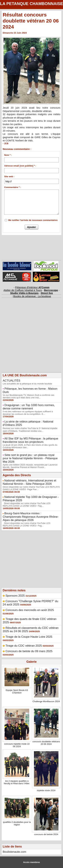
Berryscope (51, 290)
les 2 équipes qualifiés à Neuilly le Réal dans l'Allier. (17, 782)
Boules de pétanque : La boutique (32, 296)
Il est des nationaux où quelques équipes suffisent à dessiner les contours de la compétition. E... (28, 413)
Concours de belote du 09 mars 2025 (29, 651)
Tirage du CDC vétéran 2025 (24, 646)
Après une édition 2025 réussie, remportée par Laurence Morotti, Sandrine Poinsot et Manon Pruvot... (30, 466)
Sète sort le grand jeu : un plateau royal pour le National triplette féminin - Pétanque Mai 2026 (30, 458)
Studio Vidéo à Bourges (24, 293)
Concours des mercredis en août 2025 (30, 610)
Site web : (9, 177)
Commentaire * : (13, 187)
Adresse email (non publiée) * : (20, 166)
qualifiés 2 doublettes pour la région (17, 823)
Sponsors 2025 (15, 596)
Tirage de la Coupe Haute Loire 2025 (29, 637)
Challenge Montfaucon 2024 (46, 701)
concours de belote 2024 (46, 834)
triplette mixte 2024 (46, 790)
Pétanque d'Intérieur (32, 287)
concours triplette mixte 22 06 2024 (17, 745)
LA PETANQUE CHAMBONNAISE (32, 4)
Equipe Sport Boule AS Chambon (17, 691)
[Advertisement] (30, 341)
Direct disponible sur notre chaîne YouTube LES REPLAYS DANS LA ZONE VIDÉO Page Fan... (31, 488)
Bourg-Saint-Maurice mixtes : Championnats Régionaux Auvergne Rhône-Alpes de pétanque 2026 (31, 517)
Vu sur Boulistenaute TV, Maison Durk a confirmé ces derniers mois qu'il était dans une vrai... (28, 396)
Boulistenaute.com (14, 852)
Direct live (47, 293)
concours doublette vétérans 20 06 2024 (46, 743)
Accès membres (32, 862)
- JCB (6, 143)
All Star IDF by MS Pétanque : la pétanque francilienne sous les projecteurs (30, 440)
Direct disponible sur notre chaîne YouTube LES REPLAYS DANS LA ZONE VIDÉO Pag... (27, 505)
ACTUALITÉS (12, 381)
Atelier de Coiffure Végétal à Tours (23, 290)
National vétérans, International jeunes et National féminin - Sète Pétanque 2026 (29, 482)
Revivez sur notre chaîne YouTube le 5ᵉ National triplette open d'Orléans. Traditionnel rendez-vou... (30, 430)
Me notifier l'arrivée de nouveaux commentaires (33, 220)
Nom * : (8, 155)
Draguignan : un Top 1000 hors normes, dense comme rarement (29, 407)
